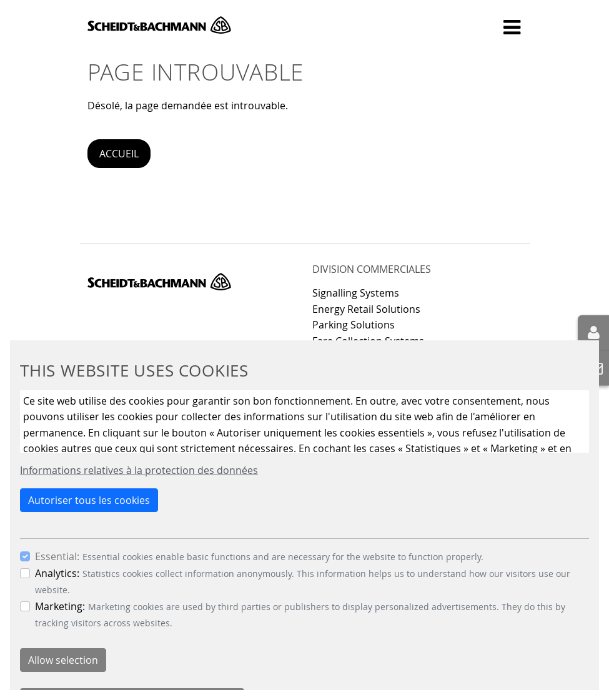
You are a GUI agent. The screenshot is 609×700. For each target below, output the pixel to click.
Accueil (119, 154)
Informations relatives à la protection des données (139, 470)
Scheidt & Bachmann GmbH (159, 25)
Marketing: (60, 606)
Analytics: (57, 573)
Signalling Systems (356, 293)
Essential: (57, 556)
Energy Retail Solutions (366, 309)
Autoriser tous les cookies (89, 500)
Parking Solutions (354, 325)
